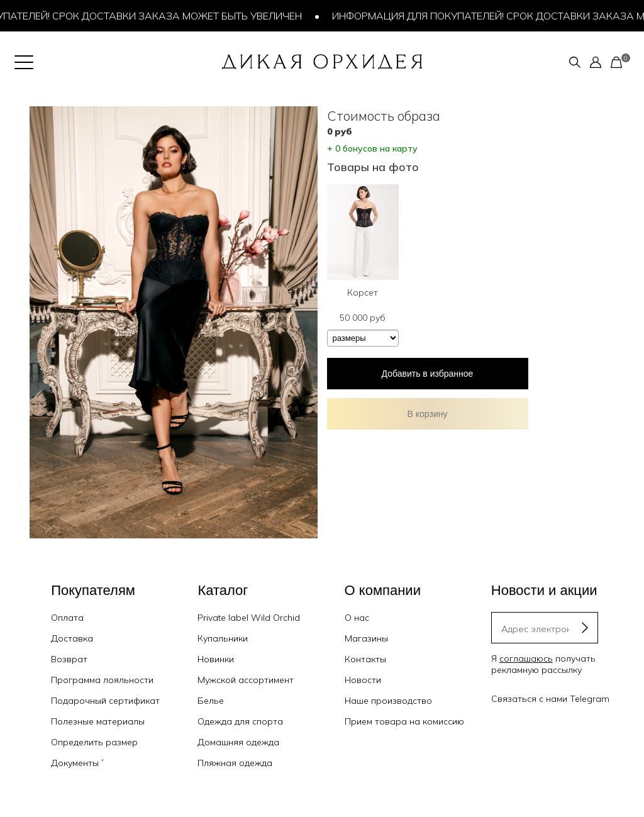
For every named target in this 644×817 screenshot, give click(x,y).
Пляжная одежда (235, 763)
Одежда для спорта (240, 721)
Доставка (72, 638)
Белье (211, 701)
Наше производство (388, 701)
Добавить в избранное (428, 374)
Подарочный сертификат (105, 701)
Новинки (216, 659)
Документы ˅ (77, 763)
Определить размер (94, 742)
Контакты (365, 659)
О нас (357, 618)
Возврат (69, 659)
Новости (363, 680)
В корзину (428, 414)
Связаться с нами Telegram (550, 699)
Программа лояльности (102, 680)
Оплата (67, 618)
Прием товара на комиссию (404, 721)
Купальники (223, 638)
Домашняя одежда (238, 742)
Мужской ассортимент (246, 680)
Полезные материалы (98, 721)
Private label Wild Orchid (249, 618)
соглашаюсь (526, 659)
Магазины (366, 638)
